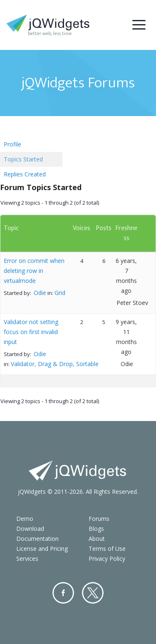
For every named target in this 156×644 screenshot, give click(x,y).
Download (30, 529)
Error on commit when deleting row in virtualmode (34, 271)
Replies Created (25, 174)
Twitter (93, 593)
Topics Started (23, 159)
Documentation (37, 539)
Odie (40, 293)
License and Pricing (42, 549)
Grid (60, 293)
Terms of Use (107, 549)
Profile (12, 144)
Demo (25, 519)
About (97, 539)
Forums (99, 519)
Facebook (63, 593)
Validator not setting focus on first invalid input (31, 332)
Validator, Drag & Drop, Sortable (55, 364)
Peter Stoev (132, 303)
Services (27, 559)
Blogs (96, 529)
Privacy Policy (107, 559)
